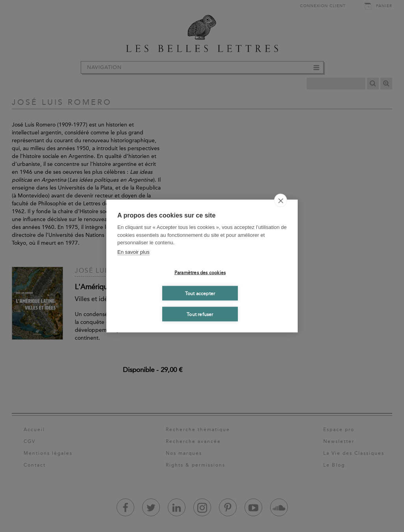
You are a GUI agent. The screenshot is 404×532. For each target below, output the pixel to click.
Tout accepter (200, 293)
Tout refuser (200, 314)
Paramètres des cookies (200, 272)
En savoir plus (133, 252)
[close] (281, 201)
